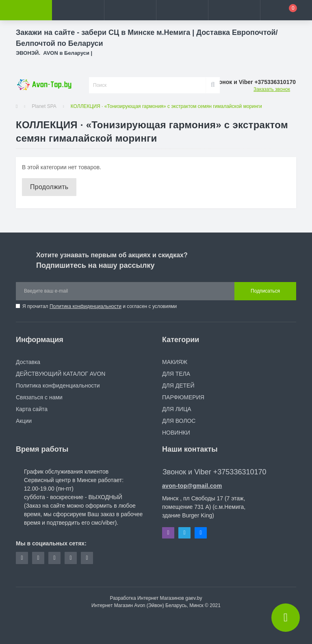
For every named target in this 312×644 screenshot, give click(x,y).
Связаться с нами (39, 397)
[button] (130, 10)
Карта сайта (32, 409)
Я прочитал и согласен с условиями (100, 306)
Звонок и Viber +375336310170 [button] (214, 472)
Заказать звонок (272, 89)
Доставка (28, 362)
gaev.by (194, 598)
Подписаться (265, 291)
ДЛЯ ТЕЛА (176, 374)
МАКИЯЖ (175, 362)
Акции (24, 421)
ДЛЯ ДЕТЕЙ (178, 386)
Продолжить (49, 187)
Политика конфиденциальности (86, 306)
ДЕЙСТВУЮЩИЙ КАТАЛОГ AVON (61, 374)
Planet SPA (44, 106)
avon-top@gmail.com (192, 486)
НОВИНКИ (176, 433)
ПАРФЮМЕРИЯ (183, 397)
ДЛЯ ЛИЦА (177, 409)
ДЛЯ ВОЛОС (179, 421)
